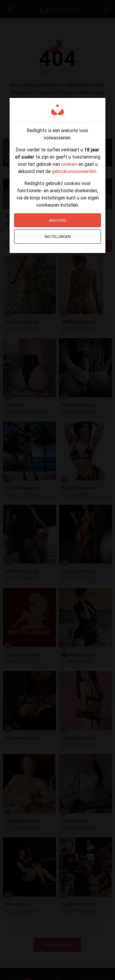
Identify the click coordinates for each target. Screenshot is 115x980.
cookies (69, 164)
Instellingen (58, 237)
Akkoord (57, 220)
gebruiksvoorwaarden (74, 171)
